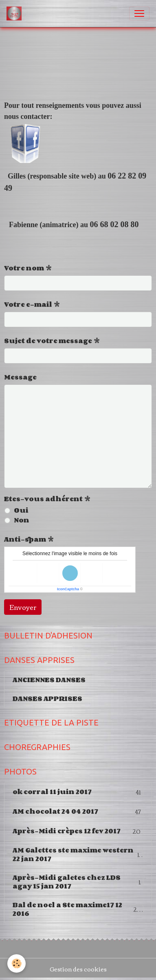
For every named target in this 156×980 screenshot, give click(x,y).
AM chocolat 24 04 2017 (78, 811)
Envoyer (23, 607)
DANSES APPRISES (47, 699)
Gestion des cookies (78, 969)
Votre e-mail (28, 304)
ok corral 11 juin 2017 (78, 792)
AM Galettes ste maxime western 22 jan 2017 (78, 854)
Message (20, 377)
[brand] (16, 13)
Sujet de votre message (48, 341)
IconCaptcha (68, 589)
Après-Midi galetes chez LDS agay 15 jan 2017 (78, 882)
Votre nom (24, 268)
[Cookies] (16, 963)
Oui (21, 510)
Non (22, 520)
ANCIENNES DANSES (49, 680)
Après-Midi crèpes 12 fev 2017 (78, 831)
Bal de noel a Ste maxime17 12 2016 (78, 909)
